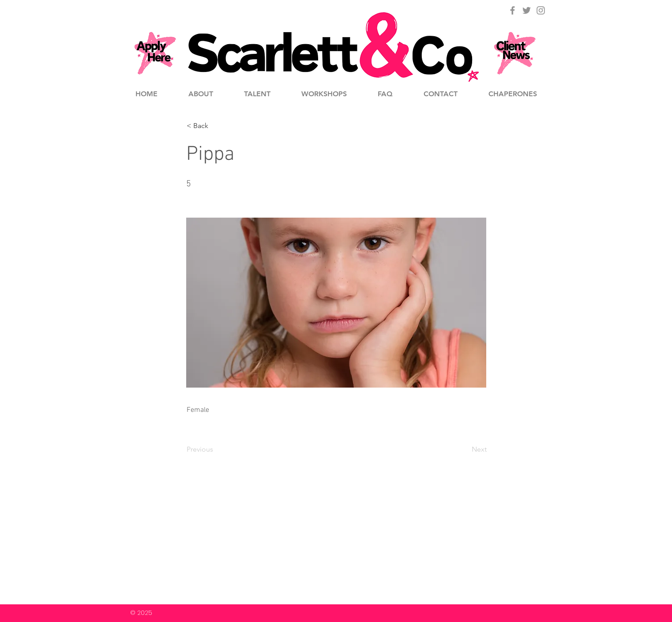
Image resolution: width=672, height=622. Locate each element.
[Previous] (216, 449)
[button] (216, 126)
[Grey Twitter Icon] (527, 10)
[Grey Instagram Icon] (541, 10)
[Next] (465, 449)
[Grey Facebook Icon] (512, 10)
